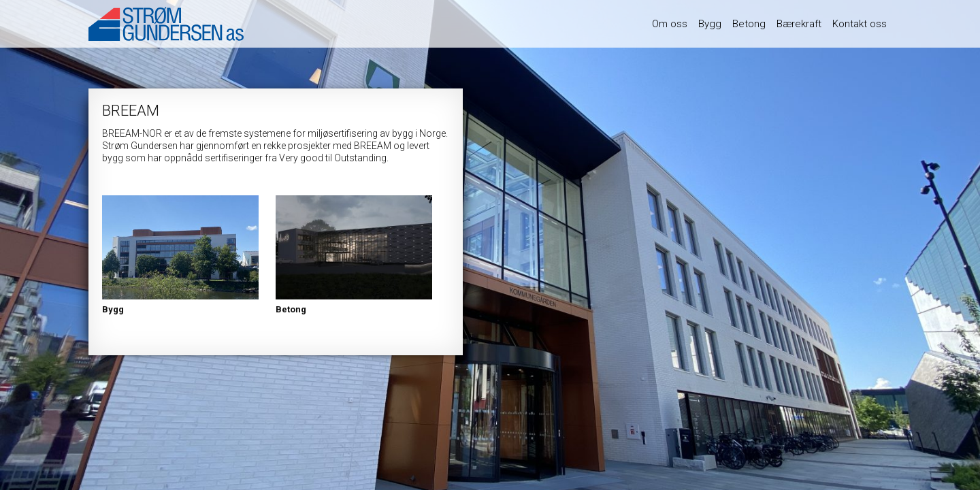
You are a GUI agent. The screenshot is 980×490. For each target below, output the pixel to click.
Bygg (710, 24)
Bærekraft (799, 24)
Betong (749, 24)
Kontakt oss (860, 24)
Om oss (670, 24)
